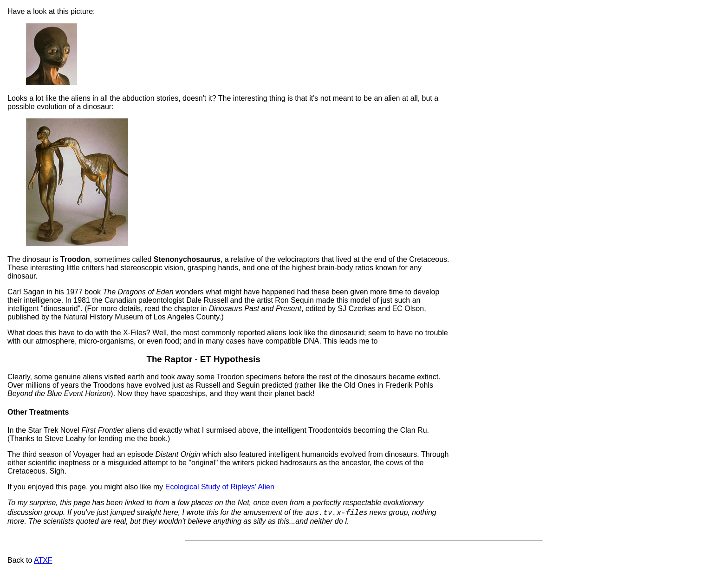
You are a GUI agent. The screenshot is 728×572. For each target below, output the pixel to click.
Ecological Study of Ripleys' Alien (220, 487)
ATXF (43, 560)
